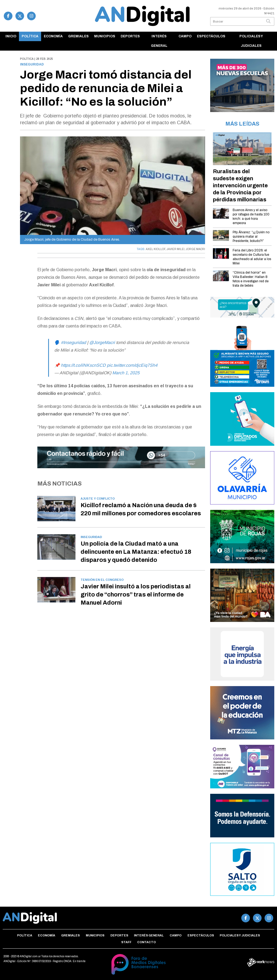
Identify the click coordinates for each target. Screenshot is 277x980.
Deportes (130, 36)
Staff (126, 942)
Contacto (146, 942)
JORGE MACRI (195, 249)
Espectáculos (211, 36)
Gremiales (78, 36)
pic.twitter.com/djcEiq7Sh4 (132, 365)
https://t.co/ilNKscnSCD (83, 365)
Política (30, 36)
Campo (185, 36)
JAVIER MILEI (176, 249)
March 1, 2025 (126, 373)
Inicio (11, 36)
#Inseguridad (73, 342)
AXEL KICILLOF (156, 249)
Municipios (105, 36)
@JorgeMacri (102, 342)
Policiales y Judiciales (251, 41)
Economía (53, 36)
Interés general (159, 41)
